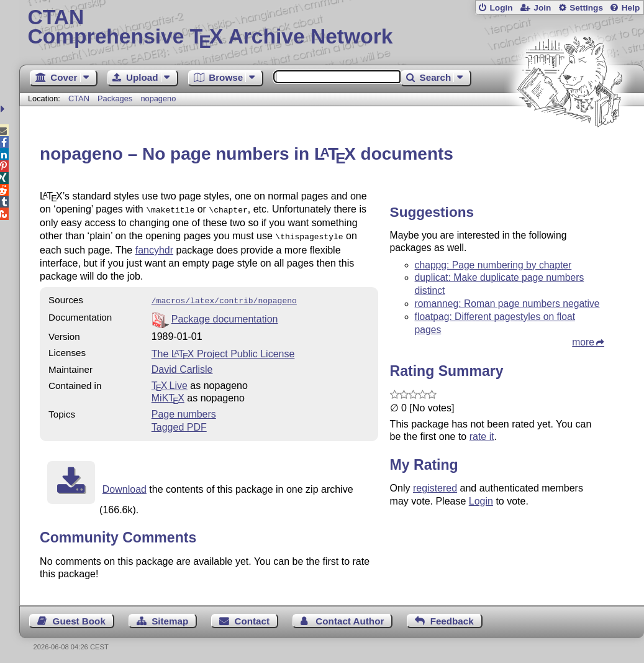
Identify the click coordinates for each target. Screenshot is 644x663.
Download (125, 486)
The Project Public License (223, 350)
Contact (252, 617)
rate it (482, 437)
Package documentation (225, 315)
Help (631, 8)
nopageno (158, 98)
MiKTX (168, 394)
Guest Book (79, 617)
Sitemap (170, 617)
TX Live (170, 382)
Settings (586, 8)
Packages (116, 98)
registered (435, 488)
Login (501, 8)
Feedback (452, 617)
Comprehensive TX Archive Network (331, 28)
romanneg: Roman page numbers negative (507, 304)
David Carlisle (182, 366)
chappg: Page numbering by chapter (493, 265)
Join (542, 8)
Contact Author (350, 617)
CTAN (79, 98)
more (583, 342)
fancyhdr (154, 248)
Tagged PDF (179, 423)
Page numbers (184, 410)
